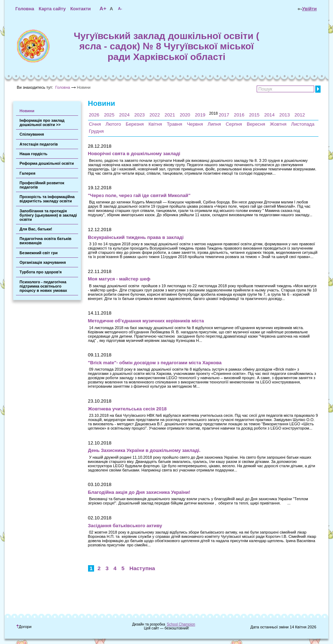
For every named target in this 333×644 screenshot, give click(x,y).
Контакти (81, 9)
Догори (24, 627)
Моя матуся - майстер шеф (119, 279)
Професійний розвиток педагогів (42, 185)
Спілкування (32, 134)
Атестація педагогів (39, 144)
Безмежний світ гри (39, 253)
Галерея (28, 173)
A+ (103, 9)
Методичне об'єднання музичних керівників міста (146, 321)
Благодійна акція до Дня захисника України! (139, 492)
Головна (25, 9)
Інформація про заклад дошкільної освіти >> (42, 122)
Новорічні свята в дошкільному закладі (134, 154)
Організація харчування (43, 262)
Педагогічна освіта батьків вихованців (45, 241)
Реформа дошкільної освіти (47, 163)
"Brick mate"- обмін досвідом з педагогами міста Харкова (155, 363)
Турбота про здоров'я (41, 272)
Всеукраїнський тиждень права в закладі (136, 237)
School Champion (181, 624)
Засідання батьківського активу (125, 526)
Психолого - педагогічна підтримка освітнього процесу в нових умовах (43, 286)
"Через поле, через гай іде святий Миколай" (139, 195)
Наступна (142, 568)
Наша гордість (34, 154)
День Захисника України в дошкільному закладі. (144, 450)
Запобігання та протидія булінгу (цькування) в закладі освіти (48, 215)
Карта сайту (52, 9)
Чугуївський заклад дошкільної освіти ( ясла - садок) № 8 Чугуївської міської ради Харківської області (166, 46)
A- (120, 9)
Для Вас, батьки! (36, 229)
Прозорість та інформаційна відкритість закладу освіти (47, 199)
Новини (27, 111)
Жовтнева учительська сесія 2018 (127, 409)
